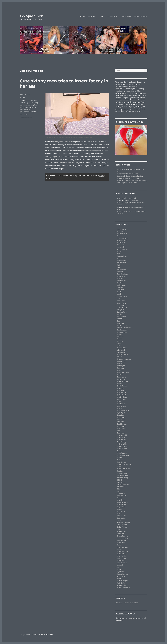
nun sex (126, 104)
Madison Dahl (122, 435)
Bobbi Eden (121, 276)
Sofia (119, 545)
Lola (119, 431)
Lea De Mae (121, 417)
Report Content (141, 16)
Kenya (119, 402)
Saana (119, 520)
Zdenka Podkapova (124, 588)
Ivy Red (120, 357)
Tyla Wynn (121, 572)
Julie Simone (121, 393)
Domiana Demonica (124, 328)
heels (36, 100)
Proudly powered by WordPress (43, 635)
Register (91, 16)
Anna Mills (121, 247)
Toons (119, 570)
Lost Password (112, 16)
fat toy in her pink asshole (67, 163)
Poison (119, 498)
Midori (119, 458)
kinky (26, 103)
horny (22, 103)
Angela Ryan (121, 243)
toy (21, 114)
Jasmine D (121, 370)
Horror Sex (134, 603)
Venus (119, 579)
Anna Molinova (122, 249)
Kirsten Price (122, 406)
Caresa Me (121, 290)
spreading (23, 112)
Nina (119, 489)
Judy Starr (121, 390)
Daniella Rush (122, 312)
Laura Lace (121, 415)
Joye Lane (120, 388)
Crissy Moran (122, 303)
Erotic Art (120, 337)
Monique (120, 471)
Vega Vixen (121, 576)
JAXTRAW (121, 375)
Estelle (119, 339)
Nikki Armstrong (123, 485)
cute (32, 100)
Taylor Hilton (122, 558)
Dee (118, 321)
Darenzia (120, 319)
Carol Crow (121, 292)
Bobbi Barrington (123, 274)
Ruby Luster (121, 518)
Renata (119, 509)
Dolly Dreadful (122, 326)
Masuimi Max (122, 440)
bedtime (26, 100)
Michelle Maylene (123, 455)
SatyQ (119, 529)
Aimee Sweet (121, 229)
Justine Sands (122, 395)
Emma (119, 334)
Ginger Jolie (121, 352)
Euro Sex (120, 341)
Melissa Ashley (122, 444)
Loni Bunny (121, 433)
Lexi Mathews (122, 424)
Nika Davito (121, 482)
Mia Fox (22, 97)
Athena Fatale (122, 263)
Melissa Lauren (122, 446)
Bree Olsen (121, 278)
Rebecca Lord (122, 505)
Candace (120, 287)
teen (36, 112)
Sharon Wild (121, 532)
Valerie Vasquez (122, 574)
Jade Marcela (121, 361)
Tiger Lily (120, 565)
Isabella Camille (122, 355)
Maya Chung (121, 442)
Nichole (120, 480)
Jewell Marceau (122, 386)
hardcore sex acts (88, 151)
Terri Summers (122, 563)
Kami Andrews (122, 397)
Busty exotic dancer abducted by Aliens (130, 176)
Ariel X (119, 258)
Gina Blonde (121, 350)
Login (100, 16)
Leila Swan (121, 422)
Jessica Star (121, 379)
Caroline (120, 294)
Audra (119, 265)
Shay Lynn (121, 534)
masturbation (28, 105)
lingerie (31, 103)
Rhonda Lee (121, 511)
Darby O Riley (122, 317)
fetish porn (139, 104)
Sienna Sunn (121, 541)
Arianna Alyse (122, 256)
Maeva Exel (121, 437)
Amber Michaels (123, 234)
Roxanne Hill (122, 516)
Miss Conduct (122, 462)
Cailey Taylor (121, 285)
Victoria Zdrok (122, 585)
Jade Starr (120, 364)
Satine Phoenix (122, 527)
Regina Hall (121, 507)
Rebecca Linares (123, 502)
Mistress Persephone (124, 464)
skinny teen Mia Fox (62, 142)
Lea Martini (121, 420)
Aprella (120, 252)
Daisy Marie (121, 310)
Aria (119, 254)
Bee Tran (120, 272)
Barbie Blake (121, 270)
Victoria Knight (122, 581)
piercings (27, 107)
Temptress (121, 561)
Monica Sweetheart (124, 469)
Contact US (126, 16)
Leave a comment (26, 117)
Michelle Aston (122, 453)
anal (21, 100)
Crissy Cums (121, 301)
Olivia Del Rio (122, 493)
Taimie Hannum (123, 552)
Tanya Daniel (122, 556)
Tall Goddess (122, 554)
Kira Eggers (121, 404)
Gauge (119, 343)
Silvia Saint (121, 543)
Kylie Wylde (121, 413)
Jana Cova (120, 368)
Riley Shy (120, 514)
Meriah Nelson (122, 449)
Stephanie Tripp (123, 547)
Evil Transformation (131, 198)
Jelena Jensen (122, 377)
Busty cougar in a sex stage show (128, 178)
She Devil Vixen (122, 538)
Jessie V (120, 384)
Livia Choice (121, 429)
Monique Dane (122, 473)
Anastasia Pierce (123, 238)
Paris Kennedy (122, 496)
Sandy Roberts (122, 525)
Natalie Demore (122, 476)
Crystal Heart (122, 305)
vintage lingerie (52, 157)
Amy (119, 236)
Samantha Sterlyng (124, 523)
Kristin (119, 408)
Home (82, 16)
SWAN (119, 549)
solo (30, 109)
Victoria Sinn (122, 583)
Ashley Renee (122, 261)
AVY (119, 267)
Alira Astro (121, 231)
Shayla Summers (123, 536)
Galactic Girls (127, 93)
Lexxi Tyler (121, 426)
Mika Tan (120, 460)
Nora (119, 491)
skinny (33, 107)
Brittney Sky (121, 281)
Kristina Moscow (123, 411)
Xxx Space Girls (31, 16)
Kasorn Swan (122, 399)
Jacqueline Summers (124, 359)
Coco (119, 299)
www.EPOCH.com (129, 618)
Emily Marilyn (122, 332)
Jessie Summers (123, 382)
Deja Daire (121, 323)
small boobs (24, 109)
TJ (118, 567)
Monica (120, 467)
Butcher (120, 283)
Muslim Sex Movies (122, 603)
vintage (25, 114)
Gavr (119, 346)
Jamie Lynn (121, 366)
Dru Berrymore (122, 330)
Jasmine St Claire (123, 373)
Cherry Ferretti (122, 296)
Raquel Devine (122, 500)
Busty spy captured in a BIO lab (127, 174)
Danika (120, 314)
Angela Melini (122, 240)
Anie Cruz (120, 245)
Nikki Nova (121, 487)
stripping (31, 112)
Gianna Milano (122, 348)
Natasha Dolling (123, 478)
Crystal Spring (122, 308)
